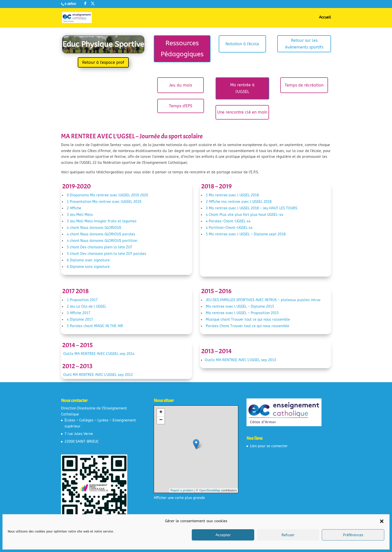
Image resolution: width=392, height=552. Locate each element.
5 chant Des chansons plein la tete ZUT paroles (106, 254)
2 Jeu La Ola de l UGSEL (86, 307)
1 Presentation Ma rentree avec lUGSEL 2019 (104, 202)
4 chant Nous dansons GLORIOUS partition (102, 241)
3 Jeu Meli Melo (80, 215)
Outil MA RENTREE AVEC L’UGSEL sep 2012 (98, 375)
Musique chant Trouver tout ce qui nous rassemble (248, 320)
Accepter (223, 535)
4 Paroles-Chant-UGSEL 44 (228, 221)
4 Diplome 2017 (80, 320)
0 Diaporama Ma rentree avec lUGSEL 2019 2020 (107, 195)
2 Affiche (74, 208)
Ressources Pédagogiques (182, 49)
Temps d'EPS (181, 106)
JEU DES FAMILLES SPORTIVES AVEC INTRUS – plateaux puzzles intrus (263, 300)
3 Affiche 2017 (78, 313)
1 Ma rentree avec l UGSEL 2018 (232, 195)
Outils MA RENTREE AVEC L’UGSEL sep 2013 (240, 360)
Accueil (325, 18)
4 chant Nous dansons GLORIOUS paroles (101, 234)
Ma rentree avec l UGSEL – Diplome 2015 (240, 307)
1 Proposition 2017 (82, 300)
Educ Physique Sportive (103, 44)
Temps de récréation (304, 85)
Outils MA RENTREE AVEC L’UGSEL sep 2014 (99, 354)
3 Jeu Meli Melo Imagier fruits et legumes (102, 221)
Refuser (288, 535)
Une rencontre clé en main (242, 112)
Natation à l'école (242, 44)
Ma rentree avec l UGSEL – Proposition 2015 (242, 313)
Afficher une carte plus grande (179, 498)
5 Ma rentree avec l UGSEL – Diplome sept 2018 (246, 234)
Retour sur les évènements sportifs (304, 44)
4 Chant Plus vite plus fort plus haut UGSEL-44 (244, 215)
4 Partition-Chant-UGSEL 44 (229, 228)
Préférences (353, 535)
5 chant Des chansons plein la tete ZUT (99, 247)
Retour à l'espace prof (103, 62)
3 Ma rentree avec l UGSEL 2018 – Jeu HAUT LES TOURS (251, 208)
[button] (382, 521)
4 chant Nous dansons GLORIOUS (94, 228)
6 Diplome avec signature (88, 260)
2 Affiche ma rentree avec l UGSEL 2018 (239, 202)
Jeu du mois (180, 85)
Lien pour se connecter (269, 446)
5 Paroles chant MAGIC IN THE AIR (95, 326)
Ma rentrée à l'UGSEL (242, 88)
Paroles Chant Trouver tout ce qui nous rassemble (247, 326)
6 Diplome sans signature (88, 267)
